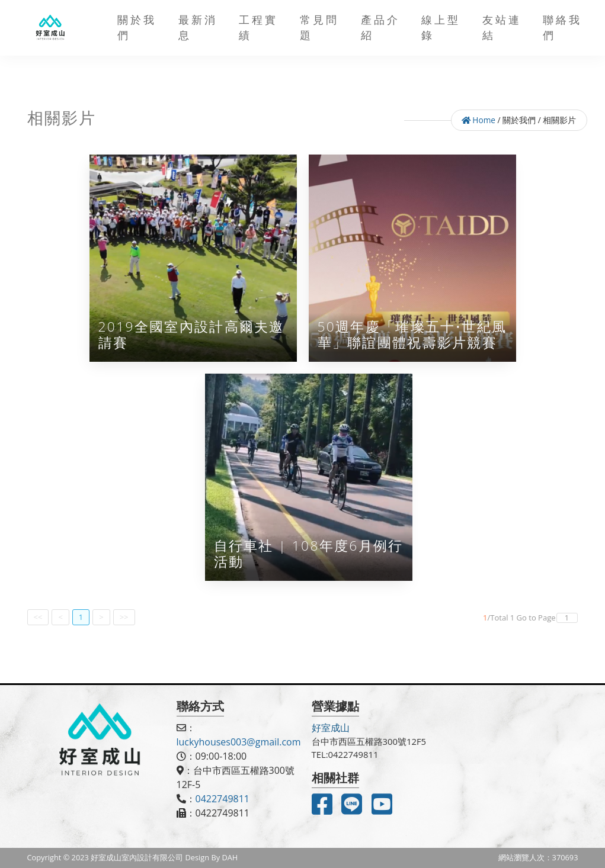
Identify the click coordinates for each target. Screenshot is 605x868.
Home (478, 120)
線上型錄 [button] (441, 27)
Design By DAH (212, 857)
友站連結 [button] (502, 27)
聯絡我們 (562, 27)
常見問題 (319, 27)
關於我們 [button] (137, 27)
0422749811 (223, 799)
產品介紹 (380, 27)
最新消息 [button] (198, 27)
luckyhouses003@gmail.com (239, 742)
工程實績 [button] (258, 27)
